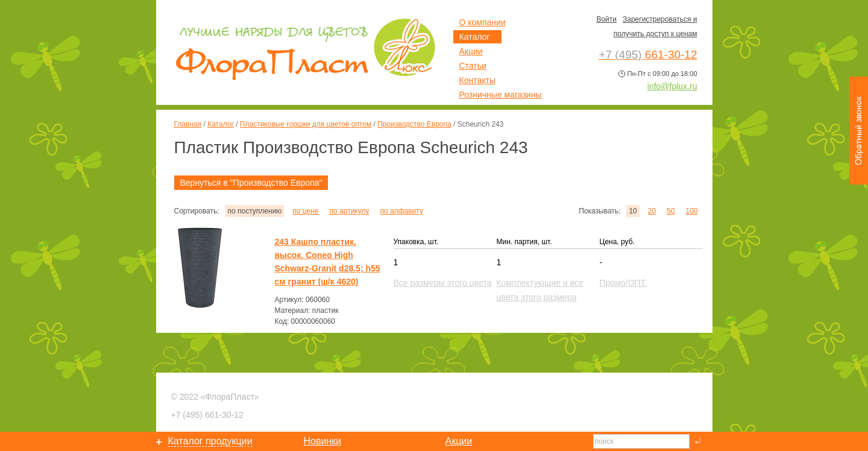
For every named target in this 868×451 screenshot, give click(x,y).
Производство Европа (414, 124)
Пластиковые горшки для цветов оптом (306, 124)
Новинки (323, 441)
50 (671, 211)
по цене (305, 211)
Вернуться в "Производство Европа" (251, 183)
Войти (606, 19)
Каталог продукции (210, 441)
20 (652, 211)
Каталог (221, 124)
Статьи (473, 66)
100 (691, 211)
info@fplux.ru (672, 86)
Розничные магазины (501, 95)
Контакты (477, 80)
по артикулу (350, 211)
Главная (188, 124)
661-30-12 (207, 415)
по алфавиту (401, 211)
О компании (483, 22)
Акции (471, 51)
